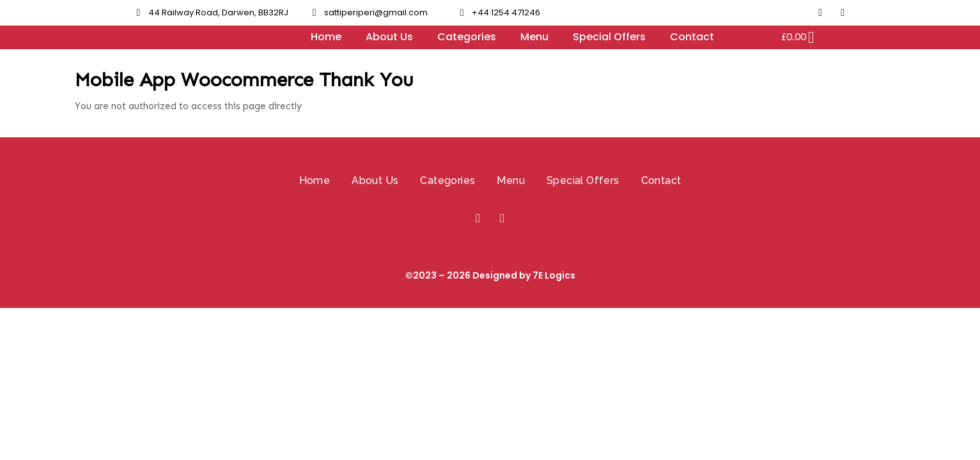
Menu (534, 37)
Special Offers (609, 37)
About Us (389, 37)
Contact (692, 37)
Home (326, 37)
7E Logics (554, 275)
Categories (467, 37)
